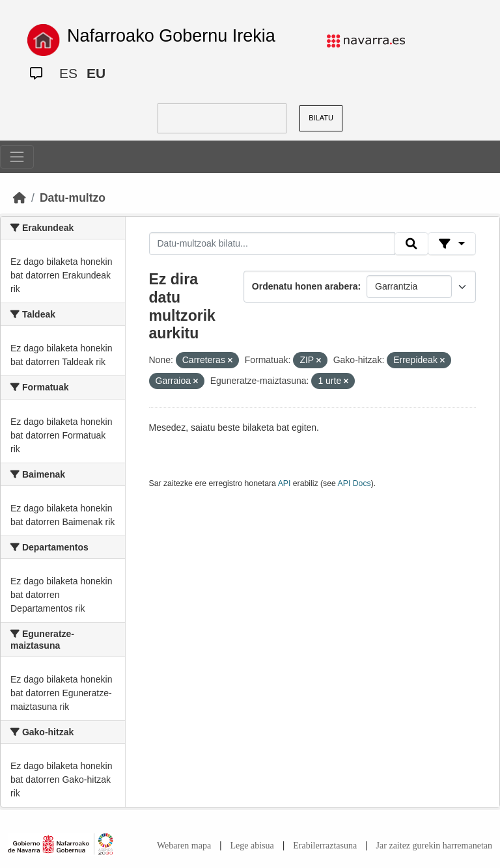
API (285, 483)
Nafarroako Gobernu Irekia (171, 36)
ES (68, 73)
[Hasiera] (20, 198)
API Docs (354, 483)
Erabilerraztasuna (325, 846)
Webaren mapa (184, 846)
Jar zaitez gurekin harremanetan (434, 846)
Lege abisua (252, 846)
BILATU (321, 118)
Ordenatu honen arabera (305, 286)
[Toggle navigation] (17, 157)
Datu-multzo (73, 198)
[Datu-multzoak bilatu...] (272, 244)
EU (96, 73)
